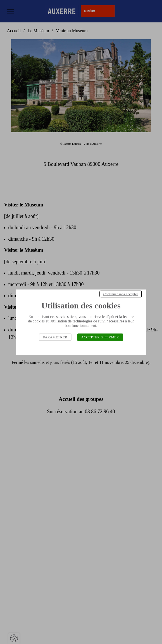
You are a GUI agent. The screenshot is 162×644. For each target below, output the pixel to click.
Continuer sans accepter (121, 294)
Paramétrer (55, 337)
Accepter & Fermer (100, 337)
